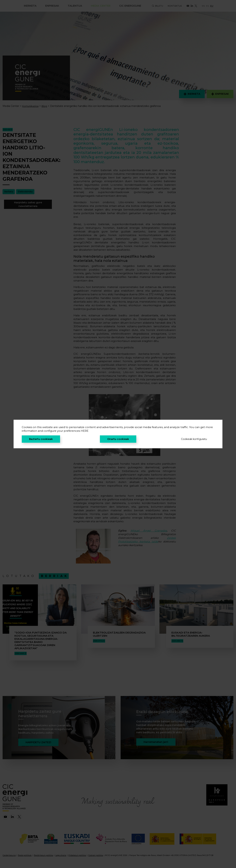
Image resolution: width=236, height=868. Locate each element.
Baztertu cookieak (41, 439)
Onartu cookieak (118, 439)
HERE (85, 431)
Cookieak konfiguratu (194, 439)
